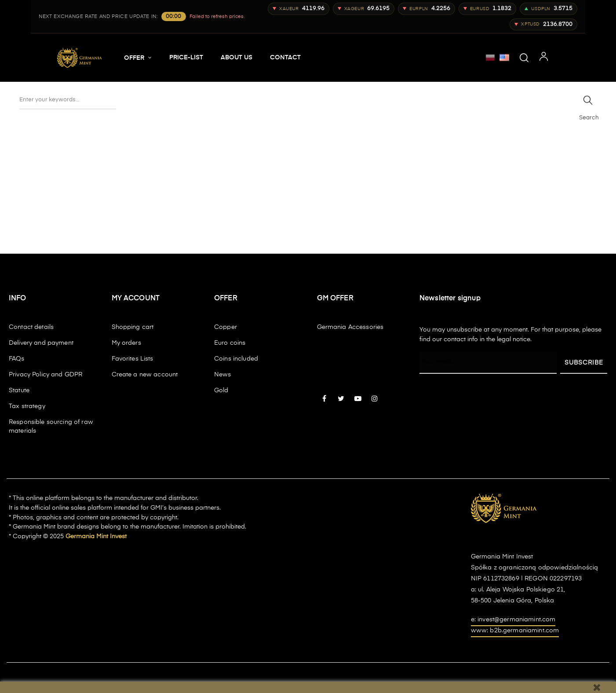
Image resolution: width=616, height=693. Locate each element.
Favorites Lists (133, 359)
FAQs (17, 359)
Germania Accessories (350, 327)
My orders (126, 343)
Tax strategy (27, 406)
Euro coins (230, 343)
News (223, 375)
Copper (226, 327)
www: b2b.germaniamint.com (515, 631)
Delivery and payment (41, 343)
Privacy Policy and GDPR (46, 375)
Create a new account (145, 375)
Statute (19, 390)
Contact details (31, 327)
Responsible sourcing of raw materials (51, 427)
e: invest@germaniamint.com (513, 620)
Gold (221, 390)
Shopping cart (133, 327)
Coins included (236, 359)
